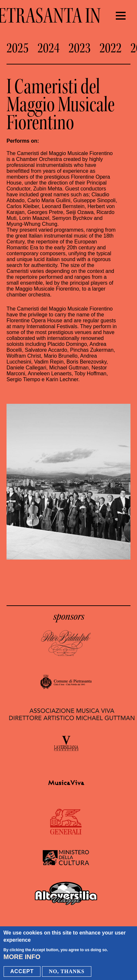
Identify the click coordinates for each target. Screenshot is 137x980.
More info (22, 957)
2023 (80, 48)
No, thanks (67, 972)
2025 (18, 48)
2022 (111, 48)
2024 (49, 48)
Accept (22, 972)
